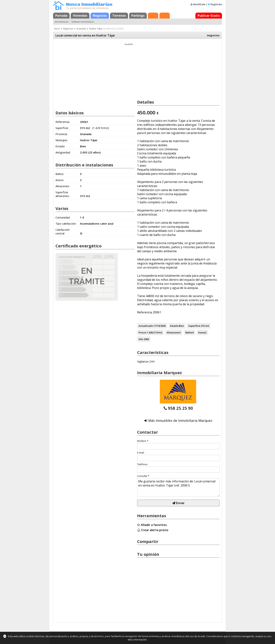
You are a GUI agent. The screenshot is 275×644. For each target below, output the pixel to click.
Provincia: (62, 134)
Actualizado (146, 326)
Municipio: (62, 140)
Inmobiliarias (61, 22)
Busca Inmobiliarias (89, 5)
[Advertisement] (95, 77)
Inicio (57, 29)
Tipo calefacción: (66, 224)
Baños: (60, 174)
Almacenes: (63, 186)
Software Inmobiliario (83, 22)
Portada (61, 16)
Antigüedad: (63, 152)
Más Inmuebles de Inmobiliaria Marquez (180, 420)
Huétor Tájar (96, 29)
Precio (142, 332)
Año (141, 339)
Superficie (194, 326)
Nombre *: (143, 441)
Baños (189, 332)
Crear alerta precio (155, 530)
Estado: (60, 146)
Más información (137, 640)
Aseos (202, 332)
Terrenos (119, 16)
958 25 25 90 (180, 408)
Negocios (100, 16)
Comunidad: (63, 217)
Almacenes (173, 332)
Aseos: (60, 180)
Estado (174, 326)
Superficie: (62, 128)
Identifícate (199, 4)
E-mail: (141, 453)
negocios (213, 35)
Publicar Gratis (209, 16)
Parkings (138, 16)
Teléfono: (143, 464)
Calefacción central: (63, 231)
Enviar (178, 503)
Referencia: (63, 122)
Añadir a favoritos (154, 525)
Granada (81, 29)
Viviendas (80, 16)
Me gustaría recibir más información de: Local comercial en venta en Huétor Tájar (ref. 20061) (178, 487)
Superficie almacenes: (63, 194)
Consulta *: (143, 476)
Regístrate (216, 4)
